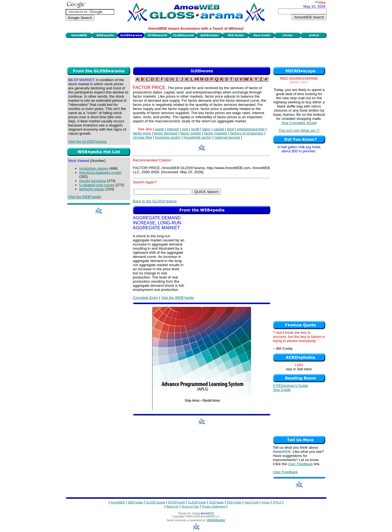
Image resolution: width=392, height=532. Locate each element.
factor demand (166, 133)
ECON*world (176, 502)
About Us (173, 506)
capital (219, 129)
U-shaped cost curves (97, 185)
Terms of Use (190, 506)
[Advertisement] (196, 52)
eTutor (266, 502)
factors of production (247, 133)
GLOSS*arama (155, 502)
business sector (168, 137)
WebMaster (216, 520)
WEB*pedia (135, 502)
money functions (93, 181)
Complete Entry (146, 298)
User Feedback (300, 464)
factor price (142, 133)
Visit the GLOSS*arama (88, 141)
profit (195, 129)
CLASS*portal (197, 502)
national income (227, 137)
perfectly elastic (92, 189)
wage (160, 129)
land (230, 129)
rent (185, 129)
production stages (94, 168)
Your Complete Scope (299, 123)
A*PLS (277, 502)
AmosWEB (118, 502)
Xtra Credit (282, 390)
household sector (198, 137)
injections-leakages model (100, 173)
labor (206, 129)
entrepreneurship (251, 129)
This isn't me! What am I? (299, 130)
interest (173, 129)
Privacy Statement (213, 506)
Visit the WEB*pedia (85, 197)
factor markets (216, 133)
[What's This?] (299, 82)
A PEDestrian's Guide (291, 386)
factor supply (191, 133)
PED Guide (234, 502)
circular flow (143, 137)
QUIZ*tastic (216, 502)
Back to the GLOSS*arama (155, 201)
